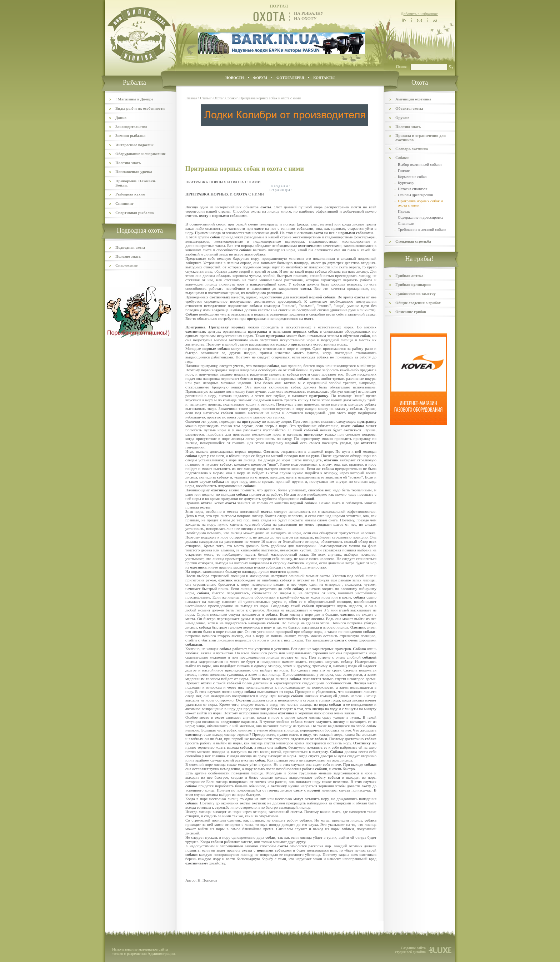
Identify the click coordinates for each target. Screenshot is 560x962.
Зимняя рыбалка (130, 135)
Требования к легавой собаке (422, 229)
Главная (191, 98)
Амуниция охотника (413, 99)
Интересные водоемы (134, 145)
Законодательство (131, 127)
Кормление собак (412, 177)
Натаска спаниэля (413, 189)
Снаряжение (126, 265)
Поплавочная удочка (134, 172)
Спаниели (406, 223)
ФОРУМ (260, 78)
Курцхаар (406, 183)
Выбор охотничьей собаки (420, 164)
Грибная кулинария (413, 284)
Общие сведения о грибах (418, 303)
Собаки (231, 98)
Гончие (404, 170)
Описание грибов (411, 312)
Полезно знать (128, 163)
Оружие (402, 118)
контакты (324, 78)
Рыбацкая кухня (130, 194)
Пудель (404, 211)
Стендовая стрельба (413, 241)
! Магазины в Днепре (134, 99)
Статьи (205, 98)
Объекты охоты (409, 108)
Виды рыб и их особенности (140, 108)
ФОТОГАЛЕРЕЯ (290, 78)
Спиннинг (124, 203)
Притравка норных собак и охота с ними (270, 98)
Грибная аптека (409, 276)
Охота (218, 98)
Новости (235, 78)
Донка (121, 118)
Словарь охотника (412, 149)
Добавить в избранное (419, 14)
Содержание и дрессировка (421, 217)
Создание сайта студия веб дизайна (410, 950)
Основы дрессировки (416, 195)
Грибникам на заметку (416, 294)
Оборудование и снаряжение (141, 154)
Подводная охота (130, 247)
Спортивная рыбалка (135, 213)
